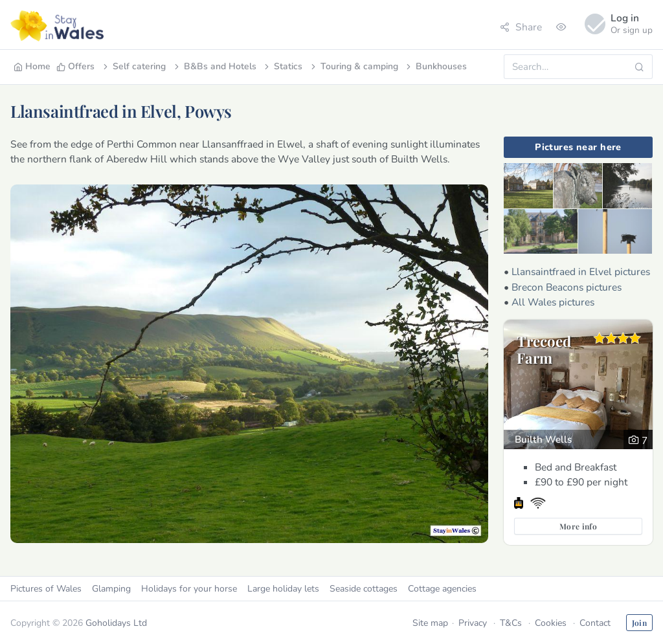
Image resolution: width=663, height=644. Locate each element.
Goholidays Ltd (116, 623)
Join (639, 623)
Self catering (133, 66)
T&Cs (511, 623)
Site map (430, 623)
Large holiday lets (283, 589)
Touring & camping (354, 66)
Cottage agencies (442, 589)
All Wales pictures (553, 302)
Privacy (473, 623)
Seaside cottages (364, 589)
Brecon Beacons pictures (567, 287)
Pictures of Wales (46, 589)
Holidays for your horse (189, 589)
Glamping (111, 589)
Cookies (551, 623)
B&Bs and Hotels (214, 66)
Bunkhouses (435, 66)
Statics (282, 66)
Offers (75, 66)
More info (578, 526)
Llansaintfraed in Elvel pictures (581, 272)
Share (521, 27)
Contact (595, 623)
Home (32, 66)
